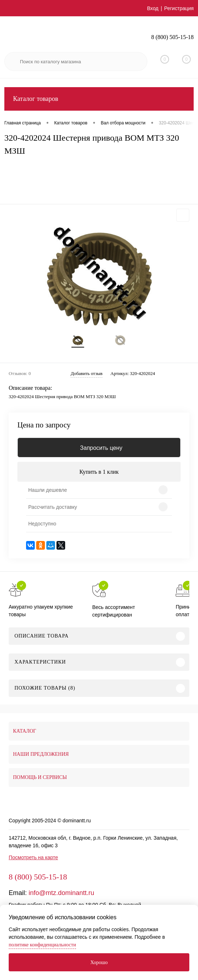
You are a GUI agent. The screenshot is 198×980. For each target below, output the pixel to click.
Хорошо (99, 962)
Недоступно (42, 524)
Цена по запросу (44, 425)
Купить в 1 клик (99, 472)
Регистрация (179, 8)
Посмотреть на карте (33, 857)
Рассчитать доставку (53, 507)
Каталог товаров (99, 99)
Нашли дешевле (48, 490)
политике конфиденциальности (42, 945)
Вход (153, 8)
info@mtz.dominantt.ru (61, 893)
